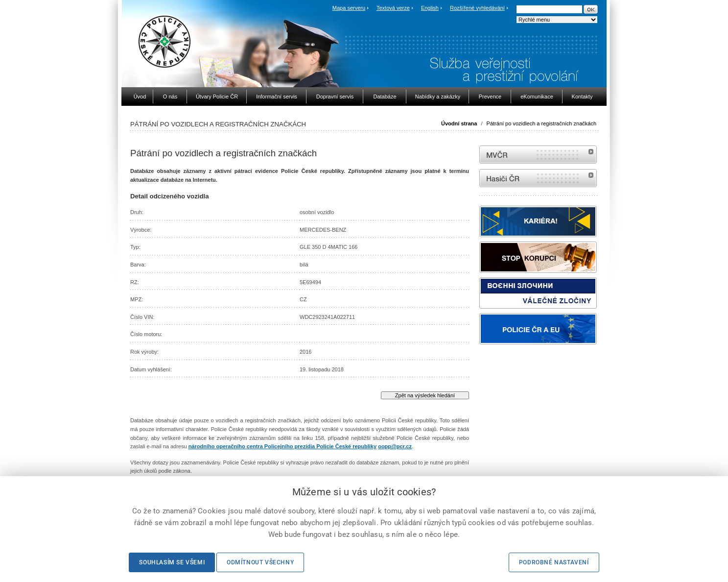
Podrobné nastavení (554, 562)
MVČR (538, 155)
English (430, 8)
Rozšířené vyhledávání (477, 8)
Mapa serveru (349, 8)
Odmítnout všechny (260, 562)
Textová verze (393, 8)
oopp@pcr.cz (395, 446)
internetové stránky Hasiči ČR (538, 178)
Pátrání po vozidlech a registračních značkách (541, 123)
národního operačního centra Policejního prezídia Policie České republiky (282, 446)
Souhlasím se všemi (172, 562)
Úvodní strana (459, 123)
